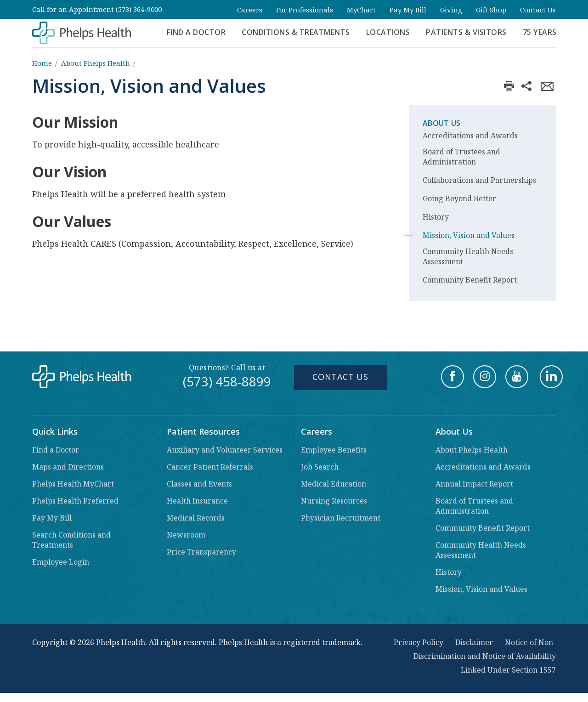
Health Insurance (197, 501)
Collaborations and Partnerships (479, 180)
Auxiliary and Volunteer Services (225, 450)
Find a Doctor (196, 32)
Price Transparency (201, 552)
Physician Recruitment (341, 518)
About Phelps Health (96, 63)
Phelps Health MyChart (73, 484)
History (436, 217)
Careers (250, 10)
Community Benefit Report (470, 280)
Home (42, 63)
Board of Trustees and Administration (461, 157)
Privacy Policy (418, 642)
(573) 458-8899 (227, 381)
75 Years (540, 32)
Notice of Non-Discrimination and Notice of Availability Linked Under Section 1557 (485, 656)
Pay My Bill (408, 10)
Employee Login (61, 562)
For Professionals (305, 10)
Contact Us (538, 10)
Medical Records (196, 518)
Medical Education (334, 484)
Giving (451, 10)
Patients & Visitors (466, 32)
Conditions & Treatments (296, 32)
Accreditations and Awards (470, 136)
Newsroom (186, 535)
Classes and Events (199, 484)
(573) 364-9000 (139, 9)
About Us (441, 123)
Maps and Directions (68, 467)
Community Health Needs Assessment (468, 256)
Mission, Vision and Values (469, 235)
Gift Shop (491, 10)
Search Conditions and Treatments (71, 540)
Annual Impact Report (474, 484)
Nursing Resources (334, 501)
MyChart (361, 10)
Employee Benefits (334, 450)
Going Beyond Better (459, 198)
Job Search (320, 467)
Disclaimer (474, 642)
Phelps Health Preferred (75, 501)
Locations (388, 32)
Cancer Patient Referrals (210, 467)
